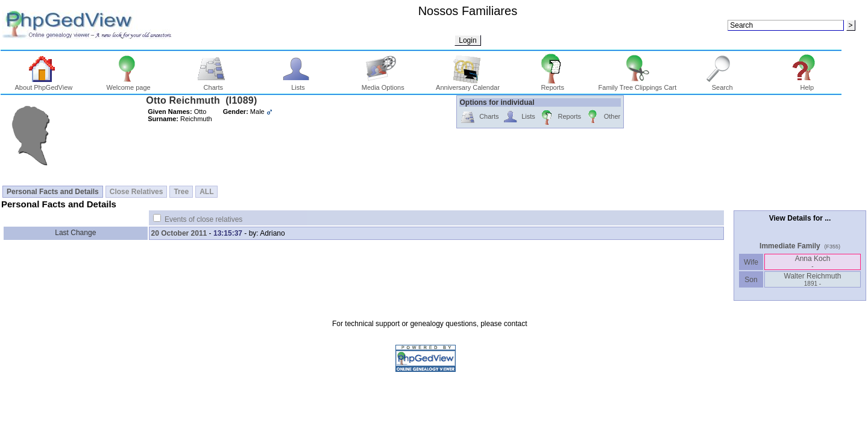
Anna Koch (813, 262)
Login (467, 40)
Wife (751, 262)
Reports (552, 84)
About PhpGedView (43, 84)
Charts (213, 84)
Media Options (383, 84)
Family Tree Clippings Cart (638, 84)
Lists (298, 84)
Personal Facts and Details (53, 192)
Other (602, 117)
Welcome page (128, 84)
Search (722, 84)
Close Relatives (137, 192)
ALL (206, 192)
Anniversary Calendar (468, 84)
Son (751, 280)
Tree (181, 192)
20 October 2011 (179, 233)
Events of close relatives (203, 219)
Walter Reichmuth (813, 279)
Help (807, 84)
